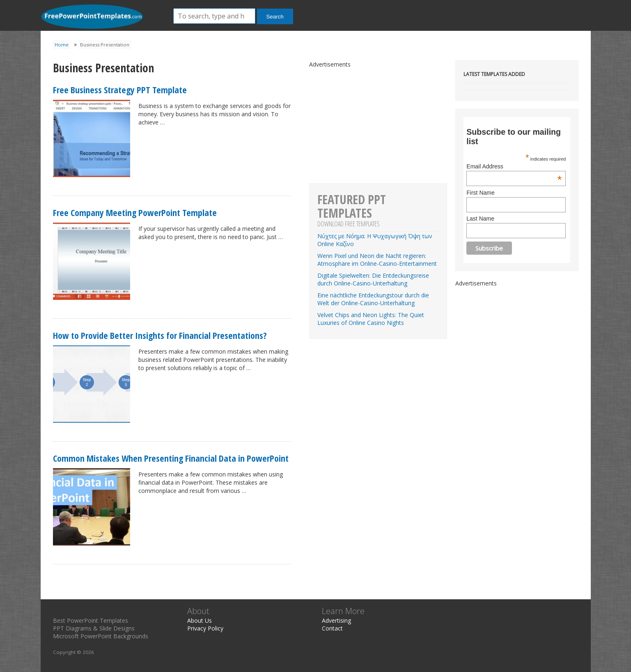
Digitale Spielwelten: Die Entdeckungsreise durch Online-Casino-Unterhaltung (373, 279)
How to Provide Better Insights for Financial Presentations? (160, 335)
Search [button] (275, 17)
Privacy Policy (205, 628)
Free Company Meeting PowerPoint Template (135, 212)
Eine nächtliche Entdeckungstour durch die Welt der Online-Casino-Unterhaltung (373, 299)
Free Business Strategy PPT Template (120, 90)
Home (62, 45)
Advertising (336, 620)
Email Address (514, 166)
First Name (480, 193)
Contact (332, 628)
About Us (200, 620)
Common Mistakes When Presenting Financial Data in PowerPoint (171, 458)
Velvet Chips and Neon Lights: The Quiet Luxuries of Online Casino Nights (371, 319)
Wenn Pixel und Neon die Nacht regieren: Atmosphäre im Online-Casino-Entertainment (377, 260)
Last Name (480, 219)
